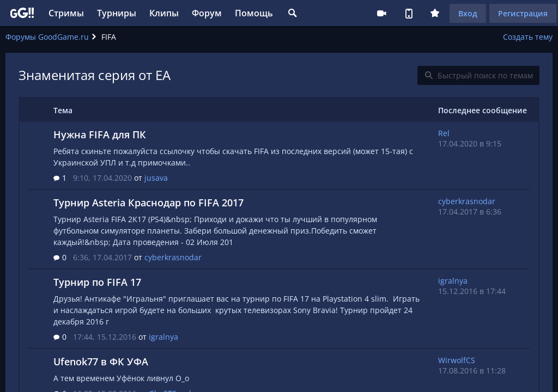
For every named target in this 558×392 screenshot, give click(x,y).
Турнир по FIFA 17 (97, 282)
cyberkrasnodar (173, 257)
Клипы (164, 13)
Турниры (117, 13)
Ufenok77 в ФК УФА (101, 362)
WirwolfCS (457, 360)
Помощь (254, 13)
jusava (156, 178)
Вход (468, 13)
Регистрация (523, 13)
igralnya (163, 337)
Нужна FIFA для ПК (100, 134)
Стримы (66, 13)
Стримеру (381, 13)
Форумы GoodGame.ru (47, 37)
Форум (207, 13)
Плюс (435, 13)
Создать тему (528, 37)
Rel (444, 133)
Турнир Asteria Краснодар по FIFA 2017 (148, 203)
